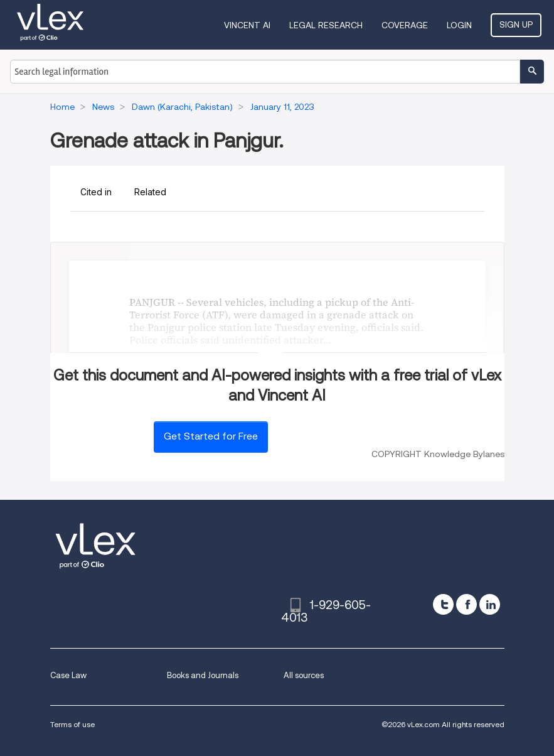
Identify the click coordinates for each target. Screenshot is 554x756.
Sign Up (516, 24)
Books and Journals (203, 675)
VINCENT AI (247, 25)
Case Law (68, 675)
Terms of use (72, 724)
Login (459, 25)
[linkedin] (490, 604)
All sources (304, 675)
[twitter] (443, 604)
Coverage (405, 25)
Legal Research (326, 25)
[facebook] (466, 604)
